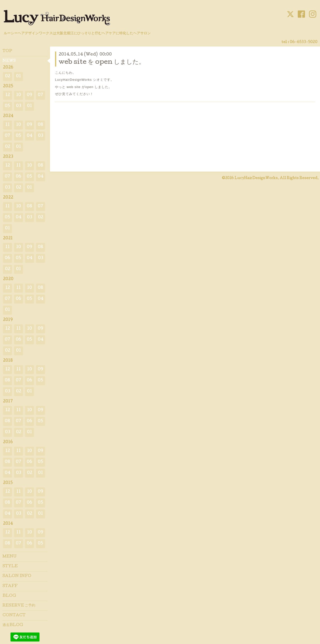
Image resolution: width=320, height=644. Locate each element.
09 (29, 95)
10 (18, 95)
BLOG (9, 596)
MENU (9, 557)
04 (30, 136)
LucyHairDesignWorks (256, 178)
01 (18, 76)
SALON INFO (17, 576)
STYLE (10, 566)
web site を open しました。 (102, 62)
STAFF (10, 586)
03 (19, 106)
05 (7, 106)
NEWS (9, 61)
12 (8, 95)
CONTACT (14, 615)
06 (18, 177)
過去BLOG (13, 625)
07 (40, 95)
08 (40, 125)
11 (7, 125)
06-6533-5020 (304, 42)
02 (8, 76)
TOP (7, 51)
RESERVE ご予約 (19, 606)
